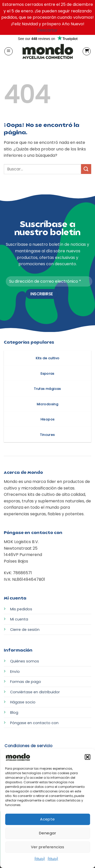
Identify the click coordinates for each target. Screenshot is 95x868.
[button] (87, 757)
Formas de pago (26, 682)
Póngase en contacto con (34, 723)
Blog (14, 713)
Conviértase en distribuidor (35, 692)
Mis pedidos (21, 609)
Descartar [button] (48, 30)
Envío (15, 672)
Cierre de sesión (25, 630)
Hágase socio (23, 702)
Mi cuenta (19, 619)
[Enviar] (86, 169)
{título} (40, 859)
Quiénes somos (25, 661)
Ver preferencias (48, 847)
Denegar (48, 833)
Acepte (48, 819)
